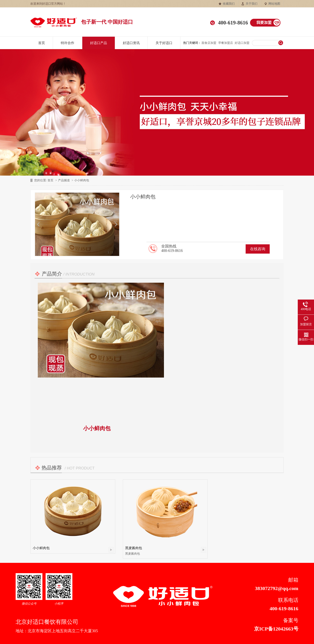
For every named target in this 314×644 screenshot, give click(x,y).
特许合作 (68, 43)
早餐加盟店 (226, 43)
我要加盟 (264, 23)
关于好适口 (164, 43)
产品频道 (64, 180)
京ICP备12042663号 (276, 629)
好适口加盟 (242, 43)
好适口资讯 (131, 43)
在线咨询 (258, 249)
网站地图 (274, 4)
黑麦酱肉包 (134, 548)
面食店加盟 (209, 43)
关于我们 (252, 4)
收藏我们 (229, 4)
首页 (42, 43)
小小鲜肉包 (41, 548)
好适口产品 (99, 43)
